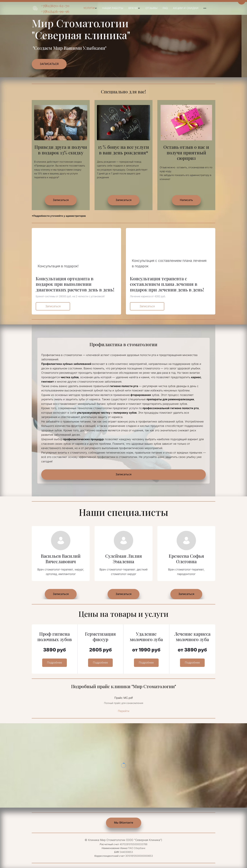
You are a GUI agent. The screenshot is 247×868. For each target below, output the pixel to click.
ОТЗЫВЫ (151, 8)
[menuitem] (90, 8)
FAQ (165, 8)
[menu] (145, 8)
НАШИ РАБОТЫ (113, 8)
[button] (90, 8)
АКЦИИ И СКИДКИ (186, 8)
